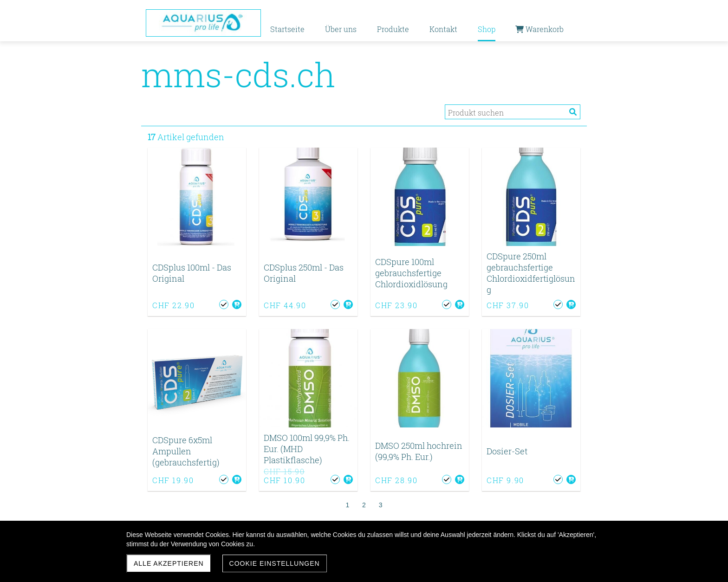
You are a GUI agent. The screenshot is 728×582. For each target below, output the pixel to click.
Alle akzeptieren (169, 563)
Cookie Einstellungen (275, 563)
